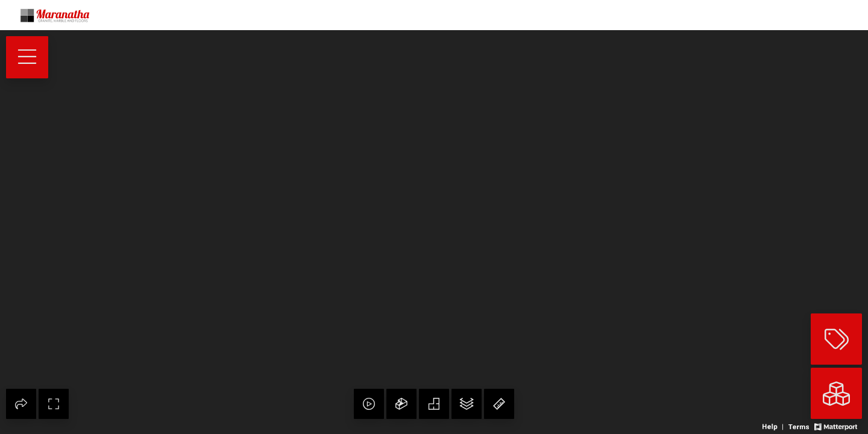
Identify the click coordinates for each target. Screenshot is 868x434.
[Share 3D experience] (21, 404)
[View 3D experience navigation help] (774, 426)
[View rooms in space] (836, 393)
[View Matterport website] (836, 426)
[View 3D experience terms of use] (800, 426)
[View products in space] (27, 57)
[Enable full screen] (54, 404)
